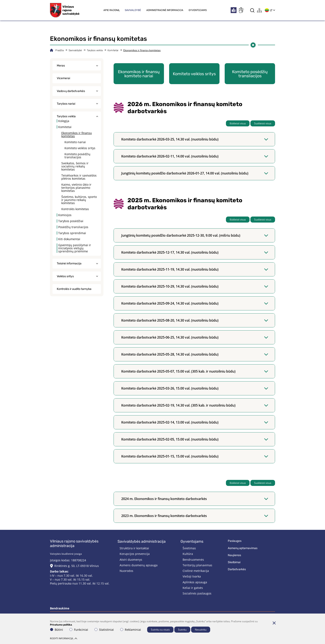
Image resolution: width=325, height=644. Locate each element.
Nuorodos (126, 571)
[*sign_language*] (241, 10)
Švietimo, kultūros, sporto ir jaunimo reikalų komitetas (79, 200)
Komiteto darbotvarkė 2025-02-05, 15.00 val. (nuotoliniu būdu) (195, 439)
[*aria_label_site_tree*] (260, 10)
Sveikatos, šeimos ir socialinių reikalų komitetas (75, 166)
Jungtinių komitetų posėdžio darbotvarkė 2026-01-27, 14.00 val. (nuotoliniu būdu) (195, 173)
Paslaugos (235, 541)
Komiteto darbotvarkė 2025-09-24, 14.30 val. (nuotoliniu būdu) (195, 303)
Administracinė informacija (165, 10)
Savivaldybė (133, 10)
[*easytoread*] (234, 10)
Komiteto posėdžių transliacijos (77, 156)
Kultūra (188, 554)
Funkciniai (79, 630)
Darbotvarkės (237, 569)
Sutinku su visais (160, 630)
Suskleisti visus (263, 123)
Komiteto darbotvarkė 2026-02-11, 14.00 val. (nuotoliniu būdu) (195, 156)
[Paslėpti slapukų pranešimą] (274, 623)
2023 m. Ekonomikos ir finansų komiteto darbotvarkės (195, 516)
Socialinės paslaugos (197, 593)
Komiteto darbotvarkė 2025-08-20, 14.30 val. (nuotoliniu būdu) (195, 320)
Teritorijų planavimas (197, 565)
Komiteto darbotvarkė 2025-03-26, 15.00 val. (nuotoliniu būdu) (195, 388)
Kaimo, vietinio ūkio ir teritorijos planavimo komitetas (76, 188)
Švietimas (189, 548)
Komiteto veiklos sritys (80, 148)
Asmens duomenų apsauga (139, 565)
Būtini (57, 630)
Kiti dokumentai (69, 239)
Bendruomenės (193, 560)
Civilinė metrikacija (196, 571)
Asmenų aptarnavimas (243, 548)
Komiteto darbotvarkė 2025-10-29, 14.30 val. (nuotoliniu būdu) (195, 286)
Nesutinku (201, 630)
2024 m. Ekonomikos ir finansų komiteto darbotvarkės (195, 499)
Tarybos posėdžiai (71, 221)
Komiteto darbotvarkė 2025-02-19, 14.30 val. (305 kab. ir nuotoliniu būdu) (195, 405)
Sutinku (182, 630)
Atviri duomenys (131, 560)
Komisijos (65, 215)
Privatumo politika (61, 625)
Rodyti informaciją (64, 638)
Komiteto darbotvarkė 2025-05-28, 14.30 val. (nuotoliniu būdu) (195, 354)
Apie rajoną (111, 10)
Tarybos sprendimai (72, 233)
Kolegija (64, 121)
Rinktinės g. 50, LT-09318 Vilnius (77, 566)
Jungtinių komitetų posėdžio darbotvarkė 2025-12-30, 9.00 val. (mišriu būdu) (195, 235)
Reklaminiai (131, 630)
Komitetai (113, 50)
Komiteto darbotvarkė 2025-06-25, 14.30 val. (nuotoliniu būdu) (195, 337)
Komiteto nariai (75, 142)
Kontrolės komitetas (75, 209)
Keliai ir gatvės (193, 588)
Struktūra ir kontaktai (134, 548)
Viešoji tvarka (192, 576)
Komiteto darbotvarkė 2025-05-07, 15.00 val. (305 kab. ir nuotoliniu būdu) (195, 371)
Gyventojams (198, 10)
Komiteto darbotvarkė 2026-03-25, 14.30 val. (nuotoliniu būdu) (195, 139)
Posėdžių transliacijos (73, 227)
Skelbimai (234, 562)
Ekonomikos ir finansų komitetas (77, 134)
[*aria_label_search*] (252, 10)
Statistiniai (104, 630)
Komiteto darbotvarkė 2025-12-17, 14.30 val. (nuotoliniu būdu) (195, 252)
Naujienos (234, 555)
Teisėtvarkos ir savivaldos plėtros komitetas (79, 177)
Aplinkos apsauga (195, 582)
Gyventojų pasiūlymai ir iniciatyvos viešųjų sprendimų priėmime (75, 248)
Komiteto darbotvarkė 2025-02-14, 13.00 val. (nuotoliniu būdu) (195, 422)
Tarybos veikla (95, 50)
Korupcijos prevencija (135, 554)
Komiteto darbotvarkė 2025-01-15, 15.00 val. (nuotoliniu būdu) (195, 456)
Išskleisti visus (238, 123)
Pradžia (59, 50)
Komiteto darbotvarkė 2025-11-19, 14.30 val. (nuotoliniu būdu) (195, 269)
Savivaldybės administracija (142, 541)
